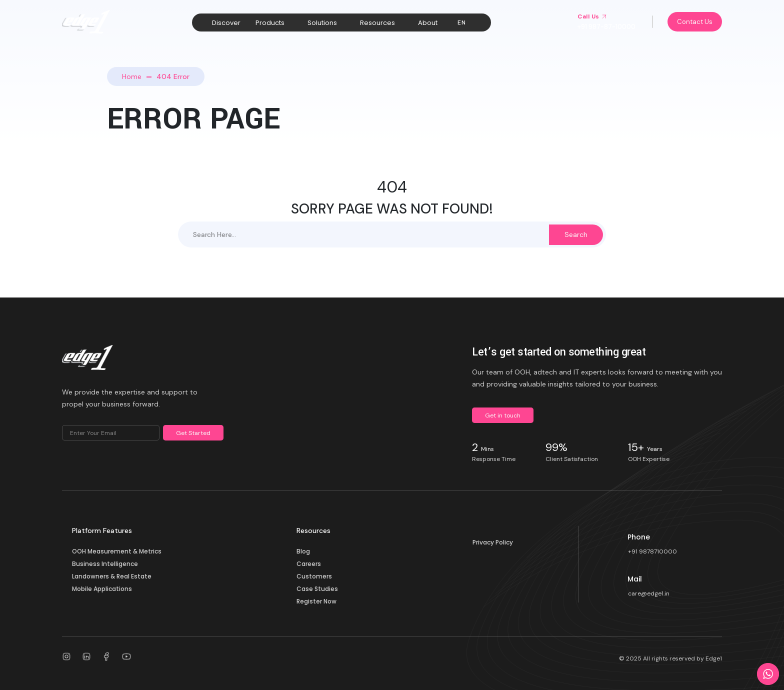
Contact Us (695, 22)
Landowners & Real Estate (112, 576)
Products (270, 23)
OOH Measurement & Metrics (117, 551)
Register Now (316, 601)
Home (132, 76)
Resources (377, 23)
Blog (303, 551)
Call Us (592, 16)
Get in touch (503, 415)
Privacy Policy (493, 542)
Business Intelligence (105, 564)
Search (576, 234)
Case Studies (317, 589)
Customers (314, 576)
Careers (309, 564)
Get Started (193, 433)
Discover (226, 23)
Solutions (322, 23)
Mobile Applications (102, 589)
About (428, 23)
